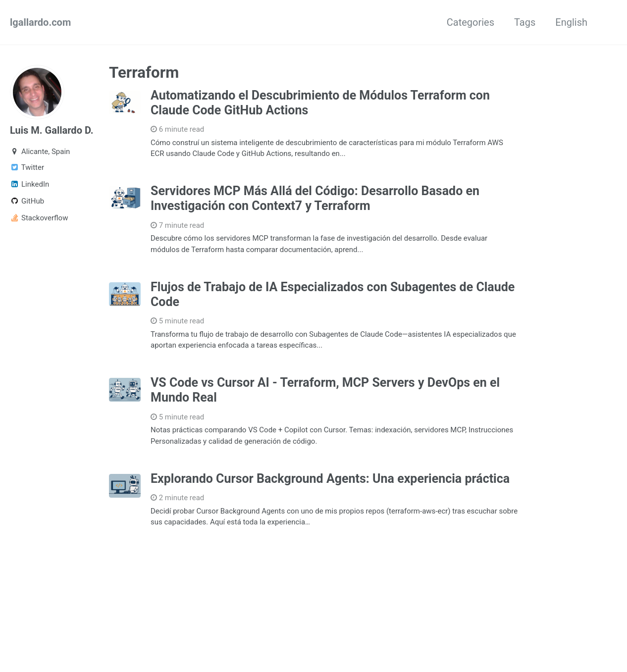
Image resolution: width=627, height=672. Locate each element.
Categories (470, 22)
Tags (525, 22)
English (571, 22)
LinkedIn (29, 184)
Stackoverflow (39, 218)
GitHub (27, 201)
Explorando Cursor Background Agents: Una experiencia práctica (330, 479)
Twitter (27, 167)
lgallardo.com (40, 22)
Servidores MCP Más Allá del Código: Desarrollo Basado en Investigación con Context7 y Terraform (315, 198)
